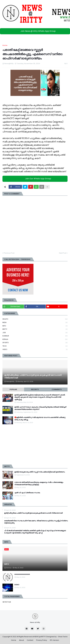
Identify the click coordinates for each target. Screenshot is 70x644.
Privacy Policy (42, 640)
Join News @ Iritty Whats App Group (36, 31)
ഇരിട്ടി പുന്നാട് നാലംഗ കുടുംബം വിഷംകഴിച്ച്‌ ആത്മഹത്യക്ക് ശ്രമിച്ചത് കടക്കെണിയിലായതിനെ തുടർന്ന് (40, 408)
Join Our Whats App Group (36, 179)
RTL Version (54, 640)
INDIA (35, 323)
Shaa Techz (63, 637)
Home (5, 45)
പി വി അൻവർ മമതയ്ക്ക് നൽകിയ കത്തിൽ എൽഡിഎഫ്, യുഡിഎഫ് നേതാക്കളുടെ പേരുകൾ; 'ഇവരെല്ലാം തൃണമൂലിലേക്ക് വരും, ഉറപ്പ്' (35, 532)
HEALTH (35, 319)
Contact (30, 640)
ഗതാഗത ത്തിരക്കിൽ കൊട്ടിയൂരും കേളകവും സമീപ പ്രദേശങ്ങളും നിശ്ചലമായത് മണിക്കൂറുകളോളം (39, 483)
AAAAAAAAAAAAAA (22, 574)
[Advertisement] (35, 444)
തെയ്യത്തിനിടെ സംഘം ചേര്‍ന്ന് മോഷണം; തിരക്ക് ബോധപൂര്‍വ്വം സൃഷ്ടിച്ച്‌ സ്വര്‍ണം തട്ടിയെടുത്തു (36, 522)
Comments (57, 389)
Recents (35, 389)
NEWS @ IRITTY (40, 637)
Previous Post (9, 253)
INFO (35, 326)
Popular (13, 389)
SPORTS (35, 343)
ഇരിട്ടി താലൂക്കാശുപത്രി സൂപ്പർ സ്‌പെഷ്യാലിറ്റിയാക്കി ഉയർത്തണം (40, 472)
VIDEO (35, 349)
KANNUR (35, 336)
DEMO (17, 585)
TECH (35, 346)
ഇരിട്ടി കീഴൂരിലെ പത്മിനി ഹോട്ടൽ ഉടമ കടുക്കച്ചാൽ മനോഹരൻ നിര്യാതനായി (33, 377)
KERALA (35, 339)
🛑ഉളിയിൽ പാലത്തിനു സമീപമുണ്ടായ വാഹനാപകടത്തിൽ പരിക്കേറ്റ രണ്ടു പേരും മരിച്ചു (40, 419)
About (21, 640)
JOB (35, 333)
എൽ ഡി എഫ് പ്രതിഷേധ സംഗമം (27, 493)
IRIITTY (35, 329)
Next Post (63, 253)
